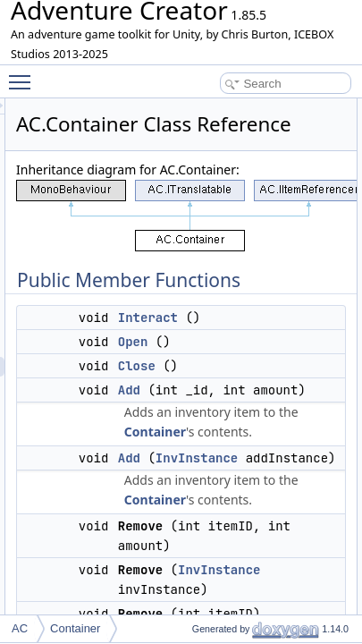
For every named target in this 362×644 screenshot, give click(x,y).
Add (257, 435)
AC (20, 628)
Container (283, 496)
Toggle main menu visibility (24, 74)
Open (261, 386)
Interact (276, 362)
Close (265, 411)
